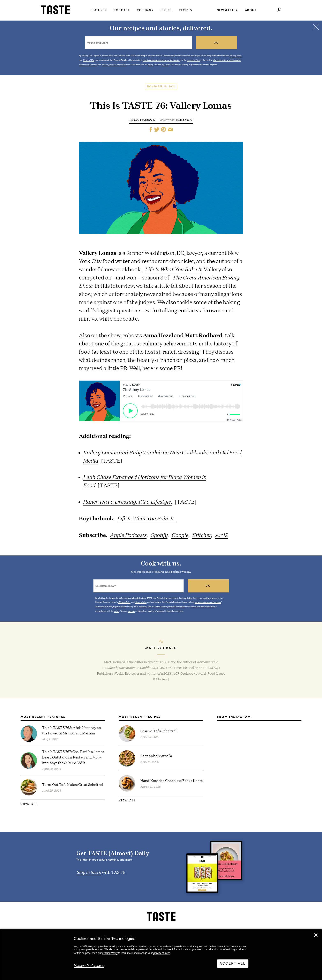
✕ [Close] (316, 935)
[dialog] (161, 955)
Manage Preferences (89, 966)
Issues (166, 10)
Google (180, 535)
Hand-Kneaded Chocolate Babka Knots (171, 780)
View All (29, 804)
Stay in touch (89, 872)
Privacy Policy (110, 953)
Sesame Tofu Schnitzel (158, 731)
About (251, 10)
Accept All (233, 963)
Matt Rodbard (145, 120)
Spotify (159, 535)
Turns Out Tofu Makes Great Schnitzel (73, 784)
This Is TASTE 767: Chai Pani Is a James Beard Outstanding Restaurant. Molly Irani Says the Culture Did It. (73, 757)
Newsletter (227, 10)
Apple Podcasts (128, 535)
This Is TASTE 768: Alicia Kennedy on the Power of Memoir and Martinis (72, 730)
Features (99, 10)
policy (151, 65)
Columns (145, 10)
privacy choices (162, 953)
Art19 (221, 535)
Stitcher (202, 535)
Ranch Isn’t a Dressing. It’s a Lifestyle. (128, 502)
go (216, 43)
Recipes (186, 10)
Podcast (122, 10)
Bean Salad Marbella (156, 755)
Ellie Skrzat (184, 120)
